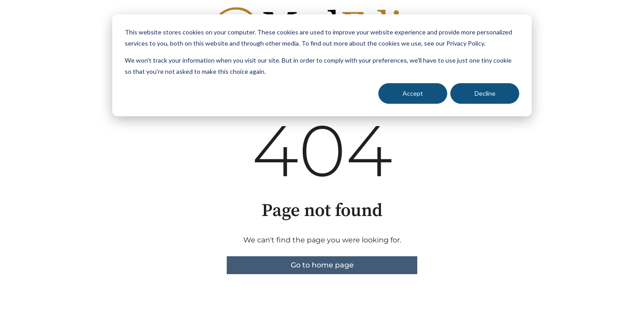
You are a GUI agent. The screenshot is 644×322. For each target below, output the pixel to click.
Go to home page (322, 265)
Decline (485, 93)
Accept (413, 93)
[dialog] (322, 65)
